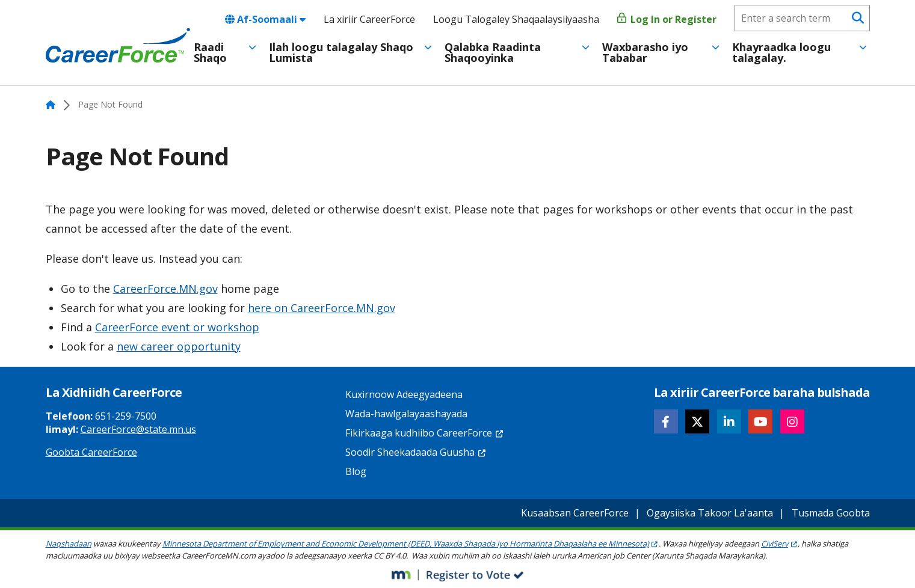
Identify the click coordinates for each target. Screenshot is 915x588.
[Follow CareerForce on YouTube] (760, 421)
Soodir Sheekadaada (416, 452)
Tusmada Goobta (831, 513)
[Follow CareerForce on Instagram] (792, 421)
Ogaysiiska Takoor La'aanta (710, 513)
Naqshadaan (69, 544)
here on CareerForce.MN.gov (322, 308)
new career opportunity (179, 346)
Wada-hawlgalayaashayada (406, 414)
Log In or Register (667, 19)
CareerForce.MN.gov (165, 289)
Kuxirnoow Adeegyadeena (404, 394)
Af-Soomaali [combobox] (265, 19)
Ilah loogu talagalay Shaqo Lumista (341, 52)
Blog (356, 471)
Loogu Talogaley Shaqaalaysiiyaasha (516, 19)
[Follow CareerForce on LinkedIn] (729, 421)
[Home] (118, 46)
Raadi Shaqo (210, 52)
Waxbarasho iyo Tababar (645, 52)
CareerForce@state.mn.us (138, 429)
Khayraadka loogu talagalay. (781, 52)
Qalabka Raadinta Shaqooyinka (493, 52)
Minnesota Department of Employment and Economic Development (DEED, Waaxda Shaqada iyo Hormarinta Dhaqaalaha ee (411, 544)
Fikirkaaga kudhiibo (425, 433)
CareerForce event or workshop (177, 327)
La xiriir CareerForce (369, 19)
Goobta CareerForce (91, 452)
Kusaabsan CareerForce (575, 513)
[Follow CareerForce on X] (697, 421)
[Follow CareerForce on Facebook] (666, 421)
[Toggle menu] (252, 47)
